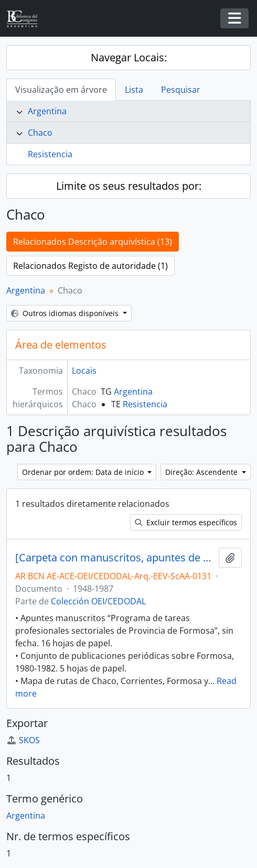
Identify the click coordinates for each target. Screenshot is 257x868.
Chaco (40, 133)
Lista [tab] (134, 90)
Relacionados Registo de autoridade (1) (90, 266)
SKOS (23, 740)
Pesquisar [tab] (181, 90)
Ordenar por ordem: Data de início (84, 472)
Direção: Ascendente (202, 472)
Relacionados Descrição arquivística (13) (93, 242)
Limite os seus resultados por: (129, 186)
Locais (84, 371)
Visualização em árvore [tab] (61, 90)
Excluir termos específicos (186, 522)
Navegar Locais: (129, 57)
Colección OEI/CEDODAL (98, 601)
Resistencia (50, 154)
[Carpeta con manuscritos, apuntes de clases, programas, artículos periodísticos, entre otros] (115, 558)
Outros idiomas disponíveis (66, 313)
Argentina (47, 111)
